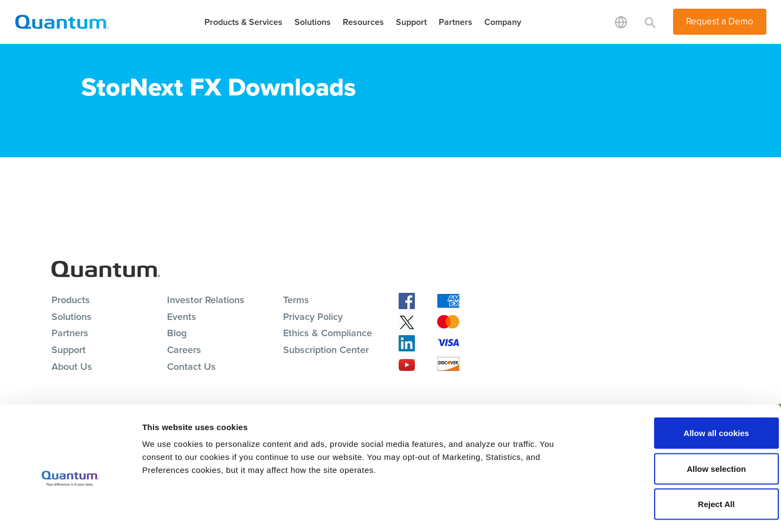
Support (411, 22)
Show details (569, 511)
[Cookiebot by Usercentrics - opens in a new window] (70, 511)
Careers (184, 350)
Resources (363, 22)
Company (503, 22)
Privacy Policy (313, 317)
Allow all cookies (663, 390)
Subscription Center (326, 350)
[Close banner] (764, 378)
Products (71, 300)
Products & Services (244, 22)
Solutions (313, 22)
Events (182, 317)
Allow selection (662, 425)
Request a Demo (720, 21)
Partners (456, 22)
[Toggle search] (650, 22)
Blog (177, 333)
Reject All (663, 461)
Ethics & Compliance (328, 333)
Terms (296, 300)
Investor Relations (206, 300)
